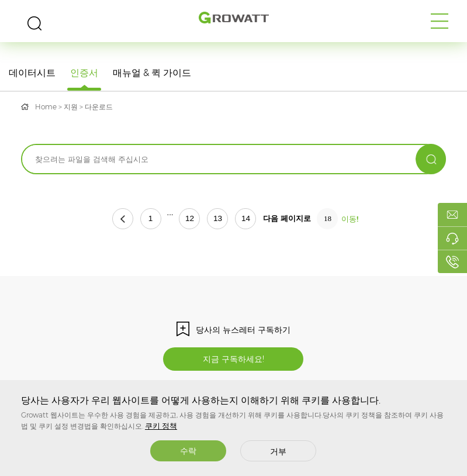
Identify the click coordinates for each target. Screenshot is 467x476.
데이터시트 (32, 73)
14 (246, 218)
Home (46, 107)
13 (218, 218)
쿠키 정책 (161, 426)
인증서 (84, 73)
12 (190, 218)
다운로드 (99, 107)
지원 (71, 107)
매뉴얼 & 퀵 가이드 (152, 73)
